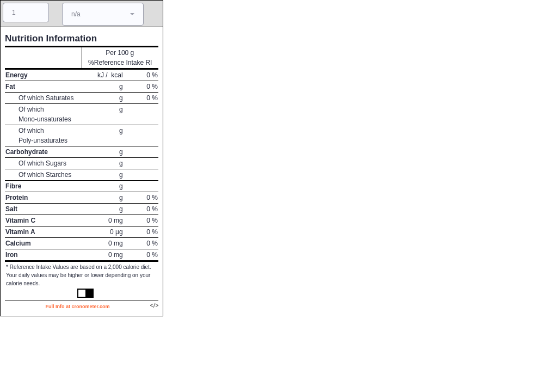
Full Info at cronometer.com (77, 307)
